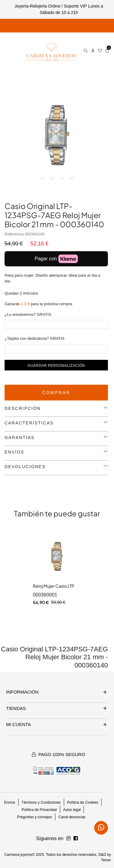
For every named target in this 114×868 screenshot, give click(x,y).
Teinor (106, 860)
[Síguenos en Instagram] (76, 839)
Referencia (14, 234)
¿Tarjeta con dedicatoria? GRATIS (35, 338)
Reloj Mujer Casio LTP (54, 586)
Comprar (56, 393)
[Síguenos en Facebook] (68, 839)
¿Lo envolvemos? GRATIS (28, 314)
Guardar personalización (56, 366)
